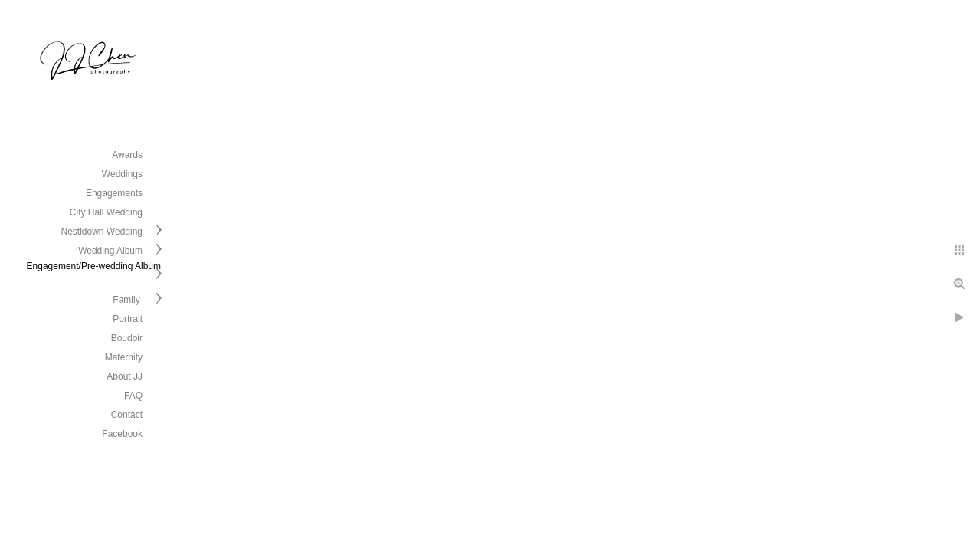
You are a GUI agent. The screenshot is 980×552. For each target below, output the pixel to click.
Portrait (128, 319)
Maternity (124, 357)
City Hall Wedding (106, 212)
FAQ (133, 396)
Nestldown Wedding (102, 232)
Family (128, 300)
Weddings (122, 174)
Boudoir (127, 338)
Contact (127, 415)
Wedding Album (110, 251)
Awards (127, 155)
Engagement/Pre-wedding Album (94, 266)
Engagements (114, 193)
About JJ (125, 376)
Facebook (122, 434)
